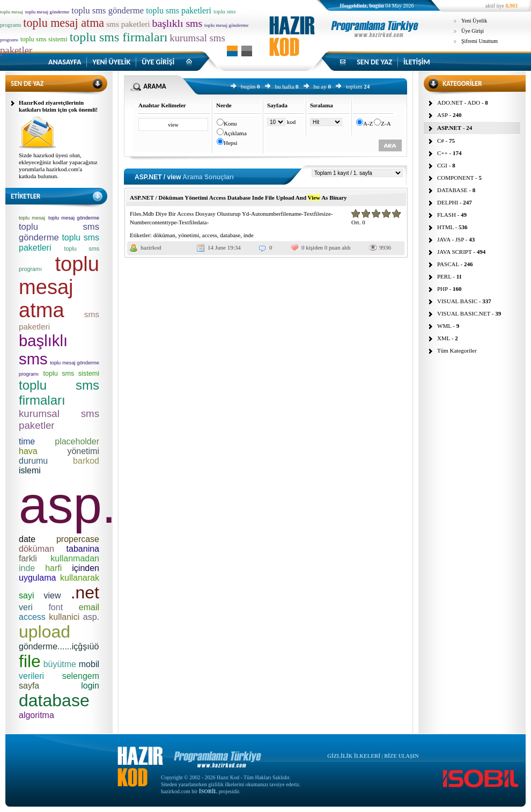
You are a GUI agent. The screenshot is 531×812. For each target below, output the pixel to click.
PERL (444, 276)
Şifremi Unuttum (480, 41)
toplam (354, 86)
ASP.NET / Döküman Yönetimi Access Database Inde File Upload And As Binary (238, 197)
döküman (164, 235)
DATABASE (452, 190)
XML (444, 338)
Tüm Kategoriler (457, 350)
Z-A (386, 123)
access (210, 235)
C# (441, 141)
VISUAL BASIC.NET (464, 313)
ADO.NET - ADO (459, 103)
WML (444, 326)
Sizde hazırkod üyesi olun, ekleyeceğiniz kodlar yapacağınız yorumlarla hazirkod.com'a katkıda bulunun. (58, 166)
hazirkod (151, 247)
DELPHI (448, 202)
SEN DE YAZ (374, 62)
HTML (445, 227)
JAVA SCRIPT (455, 252)
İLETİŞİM (417, 62)
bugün (248, 86)
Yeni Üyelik (474, 21)
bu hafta (285, 86)
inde (249, 235)
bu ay (320, 86)
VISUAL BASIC (457, 301)
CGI (442, 165)
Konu (230, 123)
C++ (442, 153)
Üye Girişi (473, 31)
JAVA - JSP (451, 239)
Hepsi (231, 143)
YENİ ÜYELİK (111, 62)
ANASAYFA (65, 62)
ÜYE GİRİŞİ (158, 62)
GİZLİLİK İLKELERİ (354, 756)
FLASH (447, 215)
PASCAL (448, 264)
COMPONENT (455, 178)
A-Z (368, 123)
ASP (442, 115)
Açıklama (235, 133)
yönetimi (189, 235)
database (230, 235)
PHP (442, 289)
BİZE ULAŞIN (401, 756)
